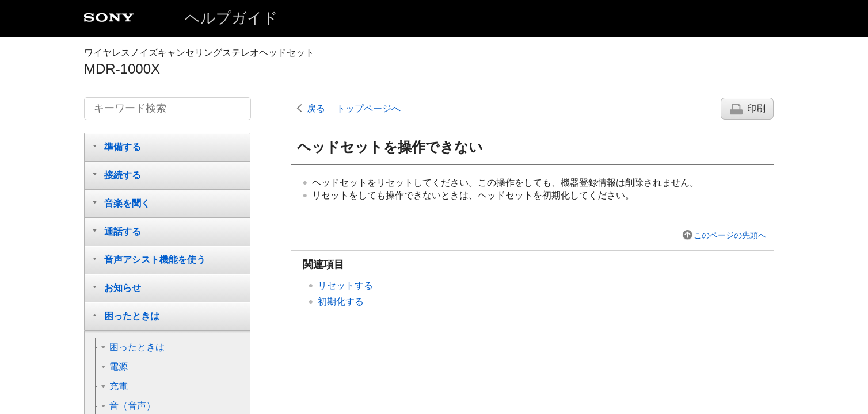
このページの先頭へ (730, 235)
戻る (316, 108)
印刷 (756, 108)
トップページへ (368, 108)
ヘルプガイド (231, 18)
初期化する (341, 302)
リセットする (345, 285)
